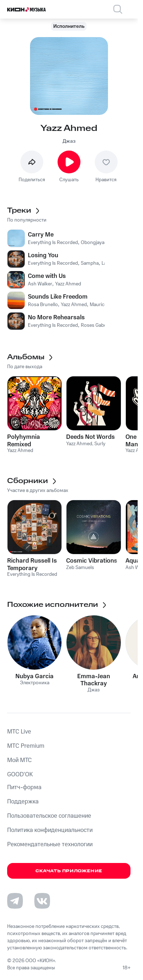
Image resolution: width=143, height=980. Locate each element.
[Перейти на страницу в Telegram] (15, 901)
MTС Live (19, 732)
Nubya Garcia (34, 676)
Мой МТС (19, 760)
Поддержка (23, 802)
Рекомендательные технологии (50, 844)
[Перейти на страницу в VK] (42, 901)
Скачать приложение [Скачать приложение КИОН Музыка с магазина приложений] (69, 871)
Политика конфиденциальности (50, 830)
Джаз (69, 141)
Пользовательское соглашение (49, 816)
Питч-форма (24, 787)
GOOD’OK (20, 775)
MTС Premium (26, 746)
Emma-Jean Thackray (94, 680)
